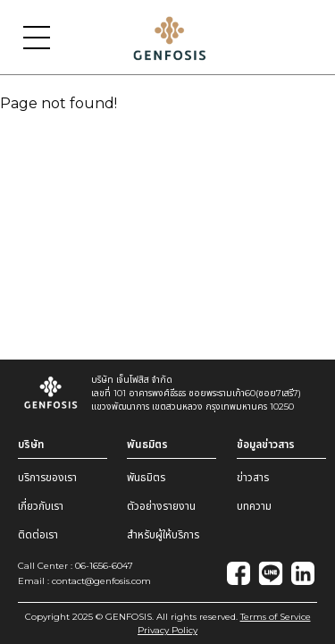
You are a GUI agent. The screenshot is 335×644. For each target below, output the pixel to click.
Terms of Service (276, 617)
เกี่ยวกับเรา (41, 506)
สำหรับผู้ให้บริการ (163, 534)
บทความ (254, 506)
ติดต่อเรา (38, 534)
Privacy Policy (167, 630)
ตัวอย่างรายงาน (161, 506)
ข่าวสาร (253, 477)
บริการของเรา (47, 477)
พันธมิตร (146, 477)
